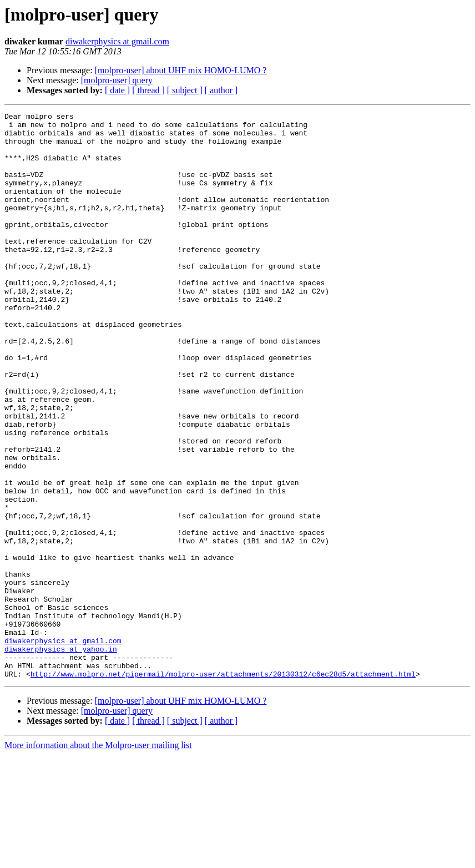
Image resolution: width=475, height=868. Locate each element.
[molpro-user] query (117, 80)
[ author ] (221, 90)
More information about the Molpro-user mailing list (98, 858)
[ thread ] (148, 90)
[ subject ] (185, 90)
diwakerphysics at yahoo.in (61, 757)
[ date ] (117, 90)
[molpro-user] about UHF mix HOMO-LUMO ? (181, 70)
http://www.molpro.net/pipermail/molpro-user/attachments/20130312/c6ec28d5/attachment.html (223, 787)
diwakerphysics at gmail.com (117, 41)
